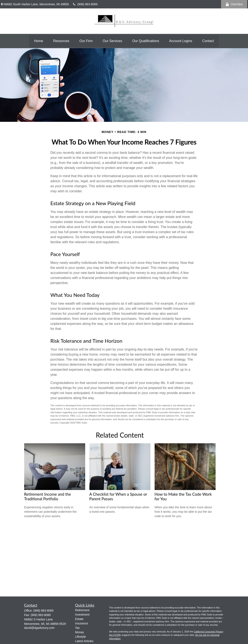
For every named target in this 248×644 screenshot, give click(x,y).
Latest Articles (84, 641)
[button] (39, 41)
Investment (82, 615)
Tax (77, 628)
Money (80, 632)
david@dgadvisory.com (39, 628)
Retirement (82, 610)
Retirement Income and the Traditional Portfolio (48, 497)
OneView (234, 4)
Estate (79, 619)
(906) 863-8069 (85, 4)
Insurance (82, 623)
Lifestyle (80, 637)
